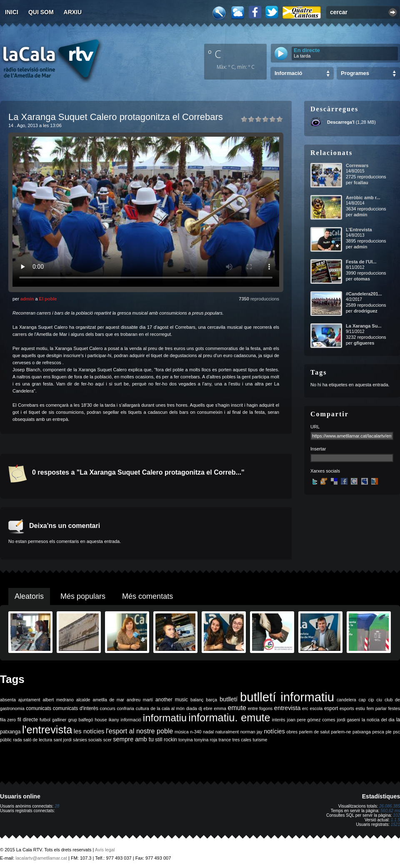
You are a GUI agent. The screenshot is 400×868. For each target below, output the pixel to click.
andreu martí (140, 700)
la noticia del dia (378, 720)
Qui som (41, 12)
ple (389, 732)
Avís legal (105, 850)
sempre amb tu (133, 739)
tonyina (185, 740)
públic (6, 740)
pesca (378, 732)
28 (57, 806)
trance (225, 740)
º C (215, 54)
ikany (114, 720)
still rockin (166, 740)
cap (362, 700)
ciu (379, 700)
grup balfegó (80, 720)
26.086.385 (390, 806)
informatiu (165, 718)
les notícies (89, 731)
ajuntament (29, 700)
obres (292, 732)
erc (305, 708)
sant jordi (63, 740)
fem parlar (377, 708)
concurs (108, 708)
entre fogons (260, 708)
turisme (260, 740)
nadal (208, 732)
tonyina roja (206, 740)
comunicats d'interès (76, 708)
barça (211, 700)
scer (107, 740)
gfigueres (364, 343)
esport (331, 708)
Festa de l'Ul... (361, 262)
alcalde (83, 700)
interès (279, 720)
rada (17, 740)
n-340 (196, 732)
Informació (288, 73)
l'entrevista (47, 730)
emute (237, 708)
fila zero (8, 720)
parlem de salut (314, 732)
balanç (197, 700)
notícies (274, 731)
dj (200, 708)
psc (396, 732)
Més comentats (147, 596)
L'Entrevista (359, 230)
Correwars (357, 165)
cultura (142, 708)
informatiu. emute (229, 718)
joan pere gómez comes (311, 720)
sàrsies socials (87, 740)
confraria (126, 708)
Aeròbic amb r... (363, 198)
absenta (8, 700)
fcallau (361, 183)
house (101, 720)
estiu (361, 708)
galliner (59, 720)
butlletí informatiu (287, 697)
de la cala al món (167, 708)
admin (27, 299)
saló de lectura (38, 740)
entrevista (287, 708)
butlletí (229, 699)
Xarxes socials (325, 471)
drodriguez (366, 311)
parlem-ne (341, 732)
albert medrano (58, 700)
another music (172, 700)
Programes (355, 73)
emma (220, 708)
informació (131, 720)
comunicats (39, 708)
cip (371, 700)
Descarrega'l (341, 122)
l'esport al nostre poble (139, 731)
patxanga (362, 732)
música (182, 732)
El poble (48, 299)
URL (315, 427)
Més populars (83, 596)
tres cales (242, 740)
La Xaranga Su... (364, 326)
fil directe (28, 720)
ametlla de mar (108, 700)
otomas (362, 279)
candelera (346, 700)
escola (316, 708)
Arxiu (73, 12)
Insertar (318, 449)
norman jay (251, 732)
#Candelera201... (364, 294)
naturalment (227, 732)
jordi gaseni (349, 720)
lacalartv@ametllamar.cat (41, 858)
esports (347, 708)
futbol (45, 720)
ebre (208, 708)
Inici (12, 12)
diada (192, 708)
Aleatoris (29, 596)
